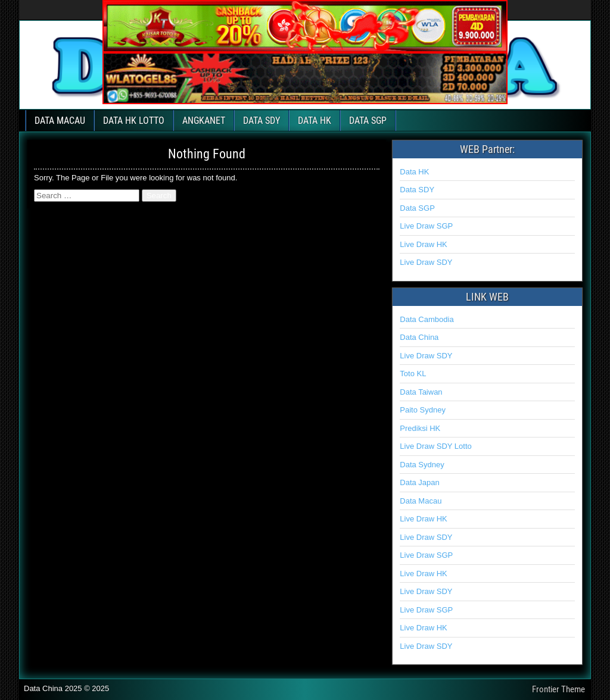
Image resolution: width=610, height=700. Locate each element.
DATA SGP (368, 121)
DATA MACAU (60, 121)
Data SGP (417, 208)
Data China (419, 337)
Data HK (414, 172)
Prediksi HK (420, 428)
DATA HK (315, 121)
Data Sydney (422, 465)
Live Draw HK (423, 244)
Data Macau (421, 501)
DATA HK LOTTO (134, 121)
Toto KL (413, 374)
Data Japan (420, 482)
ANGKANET (204, 121)
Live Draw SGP (426, 226)
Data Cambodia (427, 319)
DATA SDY (262, 121)
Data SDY (417, 190)
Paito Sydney (423, 410)
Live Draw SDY (426, 262)
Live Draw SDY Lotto (435, 446)
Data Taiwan (421, 392)
